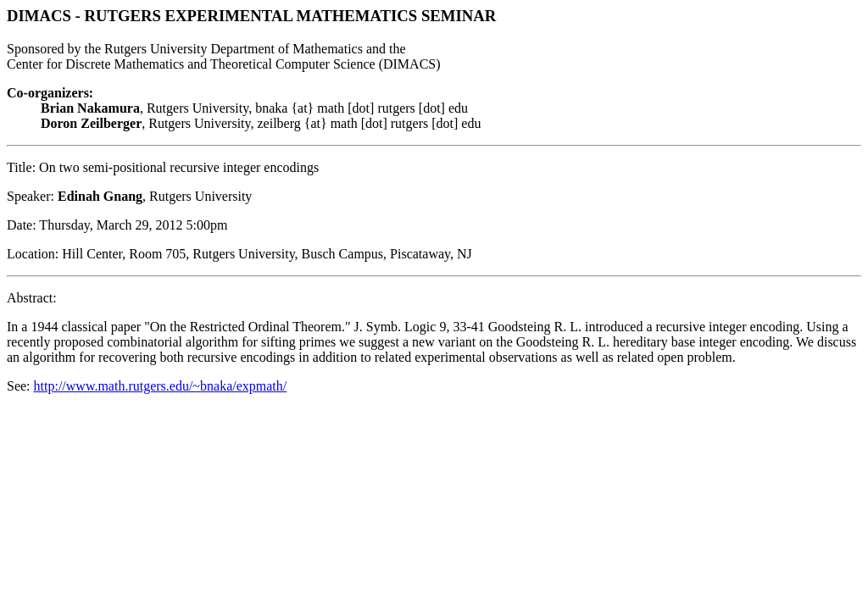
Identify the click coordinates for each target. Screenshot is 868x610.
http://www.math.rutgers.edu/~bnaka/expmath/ (161, 386)
